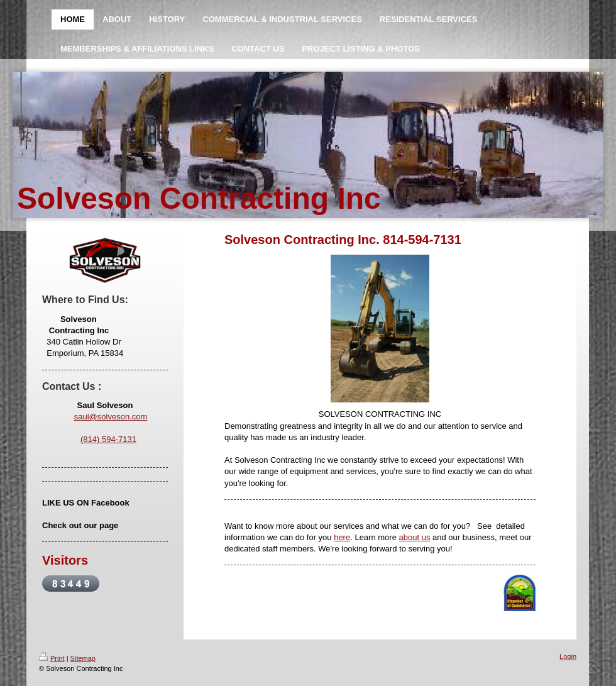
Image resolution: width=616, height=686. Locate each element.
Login (568, 656)
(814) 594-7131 (108, 439)
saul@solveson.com (111, 417)
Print (52, 658)
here (342, 537)
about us (415, 537)
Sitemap (83, 658)
